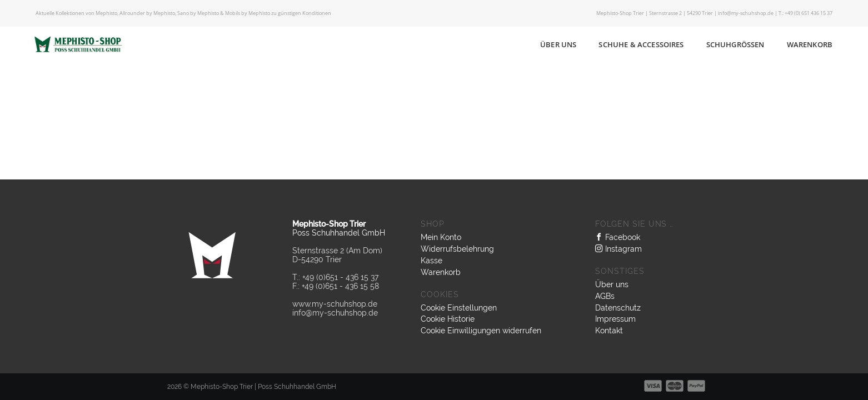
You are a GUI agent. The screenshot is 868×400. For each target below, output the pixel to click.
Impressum (615, 319)
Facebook (618, 237)
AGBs (605, 296)
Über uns (558, 44)
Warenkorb (810, 44)
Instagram (618, 249)
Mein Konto (441, 237)
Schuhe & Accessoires (641, 44)
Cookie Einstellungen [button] (459, 308)
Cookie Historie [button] (448, 319)
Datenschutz (618, 308)
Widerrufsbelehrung (457, 249)
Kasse (431, 261)
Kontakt (609, 331)
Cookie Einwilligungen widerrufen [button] (481, 331)
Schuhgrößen (735, 44)
